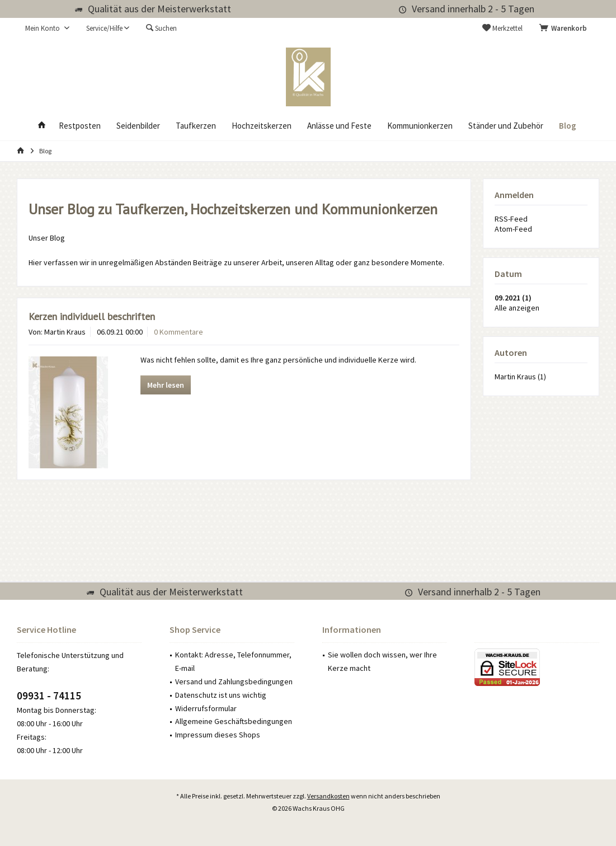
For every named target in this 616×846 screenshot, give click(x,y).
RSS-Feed (511, 219)
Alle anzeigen (517, 308)
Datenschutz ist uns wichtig (221, 695)
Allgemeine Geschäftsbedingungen (234, 721)
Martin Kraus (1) (520, 377)
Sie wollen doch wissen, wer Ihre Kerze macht (382, 661)
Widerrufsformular (206, 708)
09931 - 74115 (49, 695)
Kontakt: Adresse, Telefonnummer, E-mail (233, 661)
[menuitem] (565, 29)
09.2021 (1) (513, 298)
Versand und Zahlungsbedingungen (234, 681)
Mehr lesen (166, 385)
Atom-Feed (513, 229)
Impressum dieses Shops (218, 735)
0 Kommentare (178, 332)
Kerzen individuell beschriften (92, 316)
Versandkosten (328, 796)
